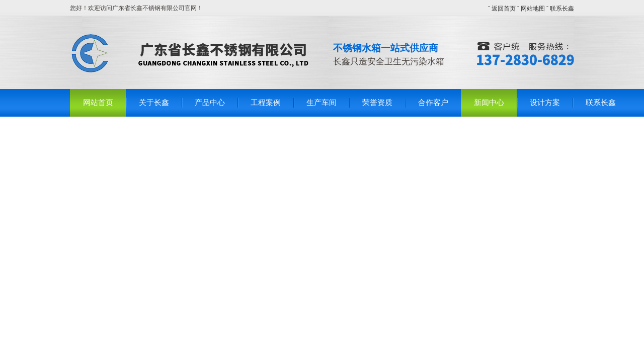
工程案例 (266, 103)
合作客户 (433, 103)
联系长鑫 (562, 9)
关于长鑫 (154, 103)
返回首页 (504, 9)
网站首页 (98, 103)
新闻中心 (489, 103)
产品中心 (210, 103)
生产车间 (321, 103)
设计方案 (545, 103)
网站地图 (533, 9)
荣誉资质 (377, 103)
